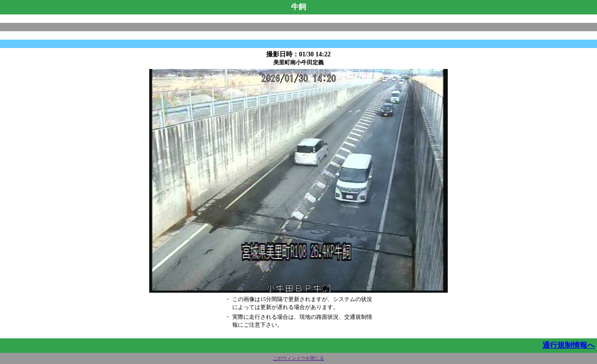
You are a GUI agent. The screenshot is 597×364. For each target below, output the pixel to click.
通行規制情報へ (569, 345)
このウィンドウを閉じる (298, 358)
